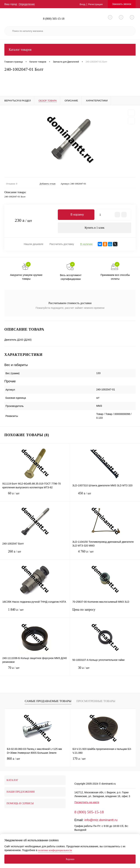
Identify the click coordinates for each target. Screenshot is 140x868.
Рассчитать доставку (62, 244)
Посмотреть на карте (87, 803)
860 (13, 759)
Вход (82, 4)
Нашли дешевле (33, 244)
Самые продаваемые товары (48, 701)
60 (35, 496)
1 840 (35, 613)
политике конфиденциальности (55, 850)
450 (105, 496)
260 (35, 555)
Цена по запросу (105, 612)
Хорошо (70, 859)
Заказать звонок (122, 4)
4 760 (105, 555)
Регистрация (95, 4)
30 (105, 671)
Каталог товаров (70, 50)
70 (35, 671)
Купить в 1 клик (95, 228)
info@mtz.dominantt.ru (101, 820)
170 (79, 759)
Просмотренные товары (96, 701)
